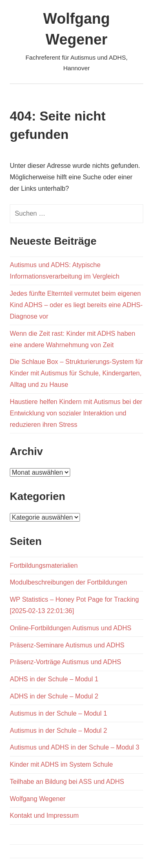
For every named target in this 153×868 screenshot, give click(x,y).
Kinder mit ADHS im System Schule (61, 764)
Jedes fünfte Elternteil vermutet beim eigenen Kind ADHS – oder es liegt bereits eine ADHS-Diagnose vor (76, 305)
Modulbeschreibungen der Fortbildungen (68, 582)
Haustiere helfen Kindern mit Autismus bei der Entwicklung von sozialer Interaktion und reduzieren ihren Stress (76, 413)
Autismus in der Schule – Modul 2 (58, 731)
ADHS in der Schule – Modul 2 (54, 696)
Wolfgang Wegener (38, 799)
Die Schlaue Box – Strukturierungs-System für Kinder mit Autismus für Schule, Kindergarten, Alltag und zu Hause (76, 373)
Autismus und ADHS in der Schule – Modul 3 (75, 747)
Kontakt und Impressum (44, 816)
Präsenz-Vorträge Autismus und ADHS (65, 662)
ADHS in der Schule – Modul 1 (54, 679)
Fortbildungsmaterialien (44, 566)
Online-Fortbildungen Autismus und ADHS (71, 628)
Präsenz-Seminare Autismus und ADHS (67, 645)
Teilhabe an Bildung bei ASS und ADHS (67, 782)
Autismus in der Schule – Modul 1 (58, 713)
